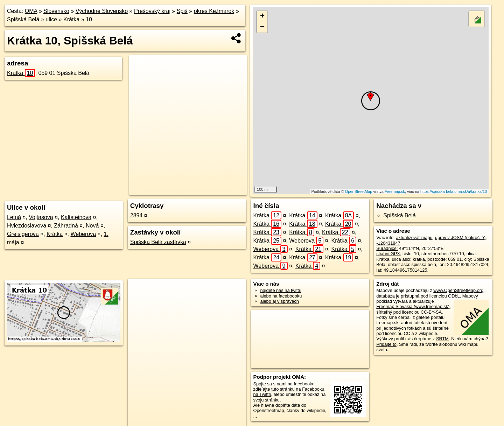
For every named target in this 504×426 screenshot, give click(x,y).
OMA (31, 11)
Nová (92, 226)
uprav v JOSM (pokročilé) (460, 238)
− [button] (262, 27)
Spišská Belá (23, 19)
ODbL (454, 296)
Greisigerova (23, 234)
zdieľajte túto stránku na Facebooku (289, 389)
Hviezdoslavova (27, 226)
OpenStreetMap (359, 191)
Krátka (71, 19)
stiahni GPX (388, 254)
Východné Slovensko (102, 11)
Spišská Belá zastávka (158, 242)
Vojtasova (41, 217)
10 (89, 19)
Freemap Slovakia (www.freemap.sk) (413, 306)
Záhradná (66, 226)
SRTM (442, 339)
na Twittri (262, 394)
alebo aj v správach (280, 301)
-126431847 (388, 243)
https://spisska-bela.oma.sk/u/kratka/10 (454, 191)
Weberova (83, 234)
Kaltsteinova (76, 217)
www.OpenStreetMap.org (458, 290)
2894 (136, 215)
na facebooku (301, 384)
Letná (14, 217)
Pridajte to (386, 344)
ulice (51, 19)
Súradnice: (387, 248)
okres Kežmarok (214, 11)
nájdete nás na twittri (281, 290)
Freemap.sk (395, 191)
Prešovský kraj (152, 11)
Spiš (182, 11)
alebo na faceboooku (281, 296)
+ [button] (262, 16)
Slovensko (56, 11)
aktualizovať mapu (414, 238)
